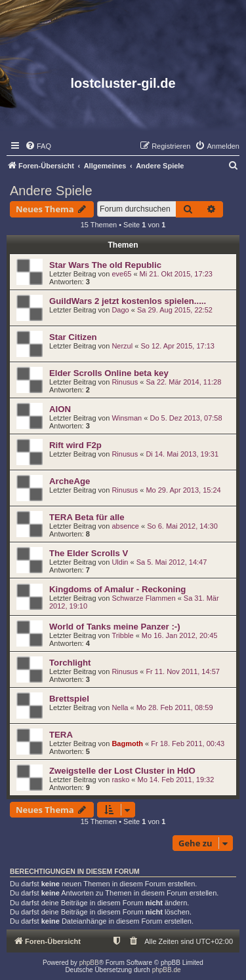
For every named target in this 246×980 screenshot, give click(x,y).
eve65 (121, 274)
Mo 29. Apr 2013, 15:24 (183, 490)
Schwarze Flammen (143, 598)
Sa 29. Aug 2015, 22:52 (175, 310)
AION (60, 409)
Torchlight (70, 663)
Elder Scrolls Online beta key (109, 373)
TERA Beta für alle (87, 517)
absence (125, 526)
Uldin (120, 562)
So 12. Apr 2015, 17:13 (177, 346)
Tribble (122, 635)
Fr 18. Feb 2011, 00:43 (188, 744)
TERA (61, 735)
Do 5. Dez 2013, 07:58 (186, 418)
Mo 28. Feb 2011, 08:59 (175, 707)
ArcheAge (70, 481)
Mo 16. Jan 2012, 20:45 (180, 635)
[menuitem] (38, 146)
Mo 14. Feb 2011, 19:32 (176, 780)
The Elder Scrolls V (89, 553)
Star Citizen (73, 337)
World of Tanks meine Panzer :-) (115, 627)
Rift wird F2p (75, 445)
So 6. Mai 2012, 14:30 (182, 526)
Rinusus (125, 382)
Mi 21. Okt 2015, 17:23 (176, 274)
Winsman (127, 418)
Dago (120, 310)
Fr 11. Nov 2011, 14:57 (183, 671)
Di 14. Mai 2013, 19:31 (182, 454)
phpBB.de (167, 970)
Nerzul (122, 346)
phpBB (89, 963)
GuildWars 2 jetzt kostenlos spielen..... (128, 301)
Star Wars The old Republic (105, 265)
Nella (120, 707)
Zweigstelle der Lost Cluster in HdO (122, 771)
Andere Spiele (51, 191)
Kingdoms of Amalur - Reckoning (117, 589)
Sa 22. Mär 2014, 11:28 (183, 382)
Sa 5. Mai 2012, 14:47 (172, 562)
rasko (120, 780)
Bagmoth (127, 744)
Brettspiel (69, 699)
